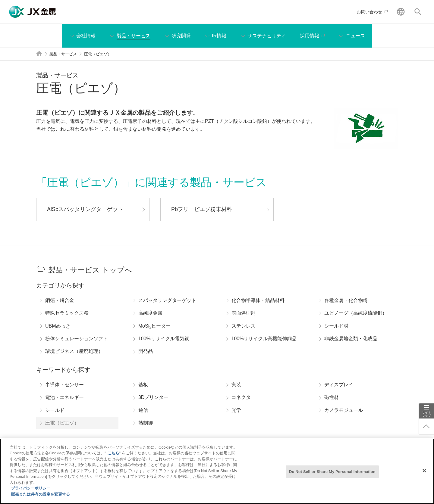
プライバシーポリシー (31, 492)
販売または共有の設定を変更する (41, 498)
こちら (113, 457)
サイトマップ (426, 414)
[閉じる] (424, 475)
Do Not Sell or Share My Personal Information (332, 476)
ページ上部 (426, 426)
